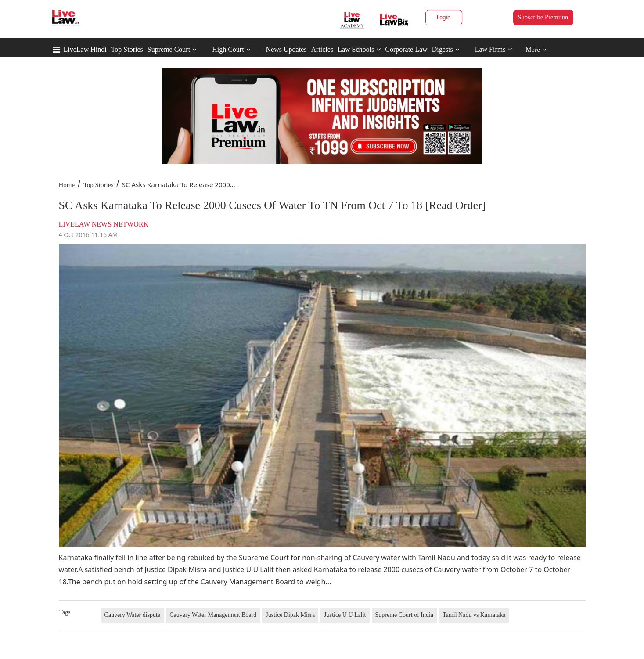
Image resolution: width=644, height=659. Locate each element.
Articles (322, 49)
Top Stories (127, 49)
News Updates (286, 49)
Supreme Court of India (405, 615)
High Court (228, 49)
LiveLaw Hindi (85, 49)
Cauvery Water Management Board (213, 615)
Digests (443, 49)
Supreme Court (169, 49)
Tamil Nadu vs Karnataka (474, 615)
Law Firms (494, 49)
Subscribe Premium (543, 17)
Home (67, 185)
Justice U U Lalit (345, 615)
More (536, 50)
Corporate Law (406, 49)
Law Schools (359, 49)
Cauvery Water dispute (133, 615)
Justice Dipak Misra (290, 615)
